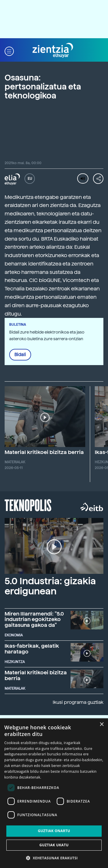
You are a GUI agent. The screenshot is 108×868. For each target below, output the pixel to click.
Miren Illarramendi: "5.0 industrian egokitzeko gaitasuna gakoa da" (34, 619)
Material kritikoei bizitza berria (44, 452)
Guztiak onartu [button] (54, 831)
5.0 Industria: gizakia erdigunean (50, 586)
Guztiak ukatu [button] (54, 845)
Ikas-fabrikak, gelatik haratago (32, 649)
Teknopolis (28, 505)
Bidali (20, 355)
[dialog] (54, 793)
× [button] (102, 725)
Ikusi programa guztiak (78, 702)
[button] (9, 51)
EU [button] (30, 179)
